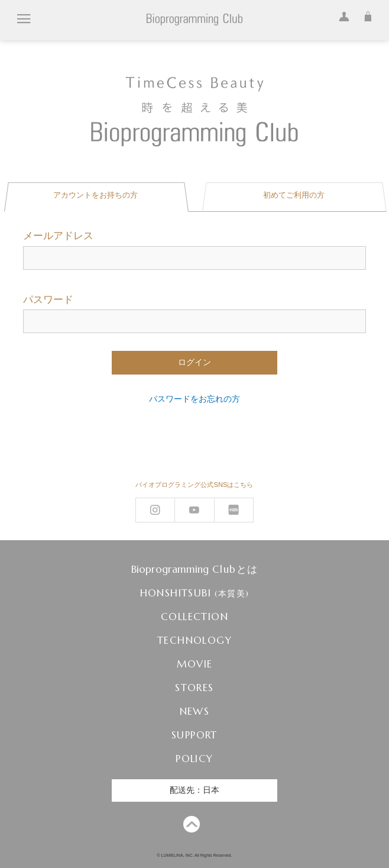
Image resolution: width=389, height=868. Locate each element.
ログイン (341, 15)
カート (365, 15)
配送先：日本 (194, 790)
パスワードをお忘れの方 (194, 399)
